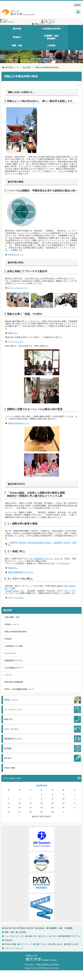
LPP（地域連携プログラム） (41, 568)
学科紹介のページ (16, 264)
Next (81, 66)
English (77, 5)
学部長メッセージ (12, 634)
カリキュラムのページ (18, 298)
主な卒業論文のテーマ (14, 677)
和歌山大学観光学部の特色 (47, 77)
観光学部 (27, 77)
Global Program (12, 600)
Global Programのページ (19, 433)
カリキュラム (10, 663)
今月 (41, 826)
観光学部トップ (12, 77)
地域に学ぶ (13, 343)
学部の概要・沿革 (12, 627)
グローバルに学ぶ (16, 351)
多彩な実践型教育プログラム (21, 582)
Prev (2, 66)
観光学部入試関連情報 (14, 692)
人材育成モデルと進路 (14, 656)
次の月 (48, 826)
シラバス (8, 685)
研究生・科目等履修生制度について (19, 699)
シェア (79, 95)
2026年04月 (41, 795)
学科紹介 (8, 649)
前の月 (35, 826)
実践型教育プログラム (14, 670)
